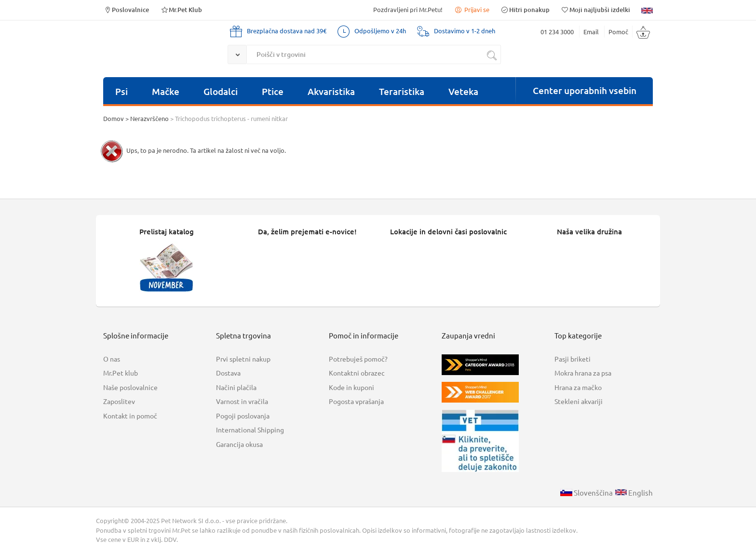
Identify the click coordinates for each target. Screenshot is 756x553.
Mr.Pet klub (121, 373)
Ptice (273, 91)
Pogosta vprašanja (356, 401)
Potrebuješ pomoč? (358, 359)
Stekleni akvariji (579, 401)
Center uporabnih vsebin (585, 90)
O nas (112, 359)
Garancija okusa (239, 444)
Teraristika (402, 91)
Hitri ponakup (525, 9)
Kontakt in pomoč (130, 416)
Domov (114, 118)
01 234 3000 (557, 32)
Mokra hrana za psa (583, 373)
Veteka (463, 91)
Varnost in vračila (242, 401)
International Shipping (250, 430)
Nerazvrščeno (149, 118)
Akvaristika (331, 91)
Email (591, 32)
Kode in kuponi (351, 387)
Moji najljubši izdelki (595, 9)
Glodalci (221, 91)
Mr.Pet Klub (181, 9)
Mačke (166, 91)
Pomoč (618, 32)
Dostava (228, 373)
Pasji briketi (573, 359)
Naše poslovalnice (130, 387)
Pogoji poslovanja (243, 416)
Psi (121, 91)
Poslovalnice (126, 9)
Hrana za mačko (578, 387)
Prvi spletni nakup (243, 359)
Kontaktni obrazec (357, 373)
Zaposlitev (119, 401)
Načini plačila (236, 387)
